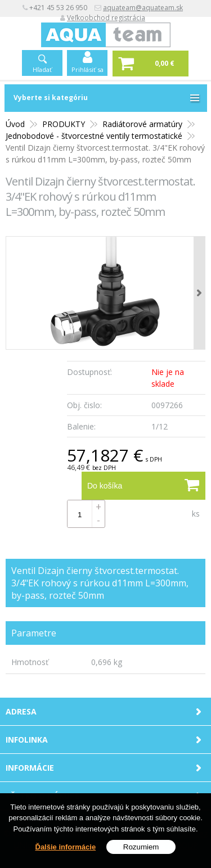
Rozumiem (141, 847)
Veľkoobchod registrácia (106, 18)
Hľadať (42, 69)
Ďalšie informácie (66, 847)
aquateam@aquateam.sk (143, 8)
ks (196, 514)
